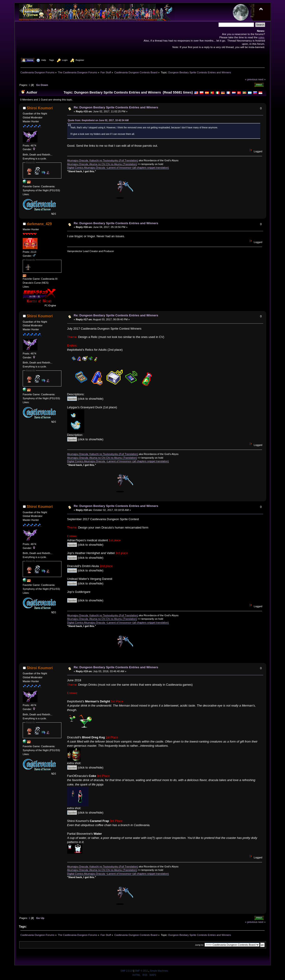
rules (261, 37)
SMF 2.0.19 (127, 971)
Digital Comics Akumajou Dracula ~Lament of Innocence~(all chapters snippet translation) (118, 168)
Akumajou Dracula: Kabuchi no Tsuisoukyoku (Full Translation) (103, 160)
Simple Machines (159, 971)
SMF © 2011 (142, 971)
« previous (251, 79)
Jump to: (199, 945)
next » (262, 79)
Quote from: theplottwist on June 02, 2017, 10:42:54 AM (98, 120)
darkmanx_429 (39, 224)
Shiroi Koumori (40, 108)
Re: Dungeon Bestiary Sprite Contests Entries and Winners (116, 107)
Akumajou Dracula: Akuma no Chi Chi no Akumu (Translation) (102, 164)
